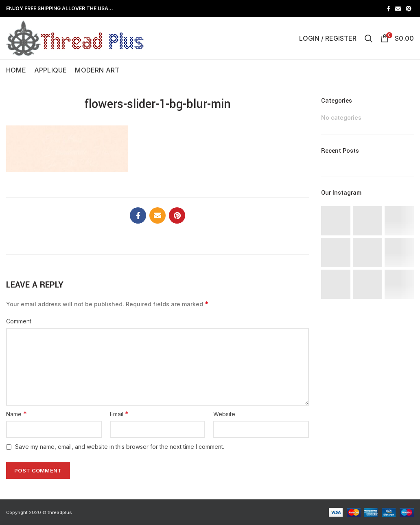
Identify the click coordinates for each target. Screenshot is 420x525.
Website (224, 414)
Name (16, 414)
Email (119, 414)
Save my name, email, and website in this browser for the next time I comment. (120, 447)
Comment (19, 321)
